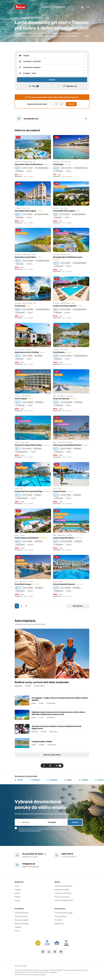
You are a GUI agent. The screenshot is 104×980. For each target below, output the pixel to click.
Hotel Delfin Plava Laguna (64, 211)
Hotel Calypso (21, 399)
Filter (34, 86)
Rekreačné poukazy (22, 924)
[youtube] (61, 952)
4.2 (18, 309)
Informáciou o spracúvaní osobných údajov (30, 831)
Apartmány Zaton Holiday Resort (29, 164)
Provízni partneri (60, 916)
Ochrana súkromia (21, 916)
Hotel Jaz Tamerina (61, 399)
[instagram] (55, 952)
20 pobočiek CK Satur (34, 854)
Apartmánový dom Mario (25, 257)
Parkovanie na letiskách (63, 893)
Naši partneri (59, 924)
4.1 (56, 449)
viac (88, 36)
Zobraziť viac (78, 606)
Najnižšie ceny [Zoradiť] (70, 86)
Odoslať (75, 822)
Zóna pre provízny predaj (63, 913)
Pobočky (18, 890)
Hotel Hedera (59, 352)
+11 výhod (67, 217)
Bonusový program (22, 920)
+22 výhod (30, 545)
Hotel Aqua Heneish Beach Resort (67, 445)
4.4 (18, 214)
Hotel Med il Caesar (23, 584)
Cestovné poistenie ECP (63, 886)
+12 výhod (68, 171)
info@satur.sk (29, 864)
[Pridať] (62, 104)
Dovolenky (47, 7)
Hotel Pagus (58, 164)
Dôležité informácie (22, 913)
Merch (17, 931)
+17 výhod (33, 452)
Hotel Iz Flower (60, 491)
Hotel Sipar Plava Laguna (25, 211)
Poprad (99, 780)
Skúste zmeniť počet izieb (37, 104)
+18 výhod (29, 171)
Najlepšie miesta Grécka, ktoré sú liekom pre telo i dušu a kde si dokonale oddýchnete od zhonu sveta (58, 713)
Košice (68, 780)
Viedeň (19, 780)
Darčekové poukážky (62, 890)
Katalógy (18, 927)
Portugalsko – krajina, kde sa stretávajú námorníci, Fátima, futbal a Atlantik (60, 699)
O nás (17, 886)
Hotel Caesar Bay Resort (64, 538)
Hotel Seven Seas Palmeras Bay (28, 445)
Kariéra (17, 893)
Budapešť (52, 780)
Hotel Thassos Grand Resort (27, 538)
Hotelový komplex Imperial (65, 306)
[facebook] (43, 952)
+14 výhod (29, 217)
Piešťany (84, 780)
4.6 (56, 495)
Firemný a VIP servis (62, 897)
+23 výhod (68, 266)
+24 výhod (68, 545)
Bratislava (35, 780)
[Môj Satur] (82, 7)
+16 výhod (67, 359)
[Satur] (21, 7)
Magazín (18, 897)
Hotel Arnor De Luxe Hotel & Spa (29, 491)
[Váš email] (30, 822)
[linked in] (49, 952)
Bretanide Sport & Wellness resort (68, 257)
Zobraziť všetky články (52, 755)
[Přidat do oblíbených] (48, 138)
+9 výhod (29, 264)
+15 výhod (33, 498)
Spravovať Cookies (21, 966)
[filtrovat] (58, 766)
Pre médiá (58, 920)
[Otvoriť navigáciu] (88, 7)
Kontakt (17, 900)
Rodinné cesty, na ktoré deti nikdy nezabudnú (42, 682)
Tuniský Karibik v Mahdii (42, 742)
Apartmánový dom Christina (27, 352)
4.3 (18, 168)
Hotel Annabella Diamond (64, 584)
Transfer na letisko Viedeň (64, 900)
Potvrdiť (71, 104)
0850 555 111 (67, 854)
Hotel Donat (20, 306)
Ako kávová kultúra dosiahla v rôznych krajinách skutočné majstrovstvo (56, 727)
